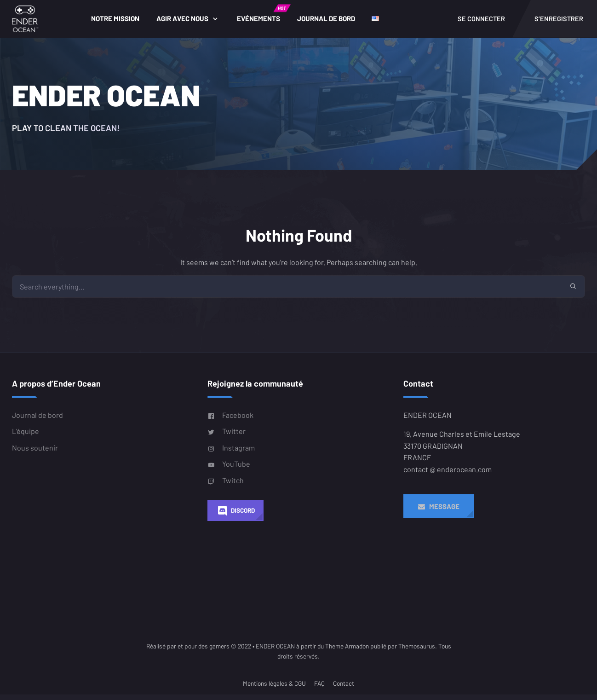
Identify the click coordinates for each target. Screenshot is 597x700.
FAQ (319, 691)
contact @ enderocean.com (448, 477)
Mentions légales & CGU (274, 691)
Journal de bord (330, 23)
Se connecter (481, 23)
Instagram (231, 456)
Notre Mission (119, 23)
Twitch (226, 488)
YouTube (229, 472)
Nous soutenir (35, 455)
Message (439, 514)
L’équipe (26, 439)
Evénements (267, 17)
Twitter (227, 439)
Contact (344, 691)
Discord (236, 518)
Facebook (230, 423)
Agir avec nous (187, 23)
